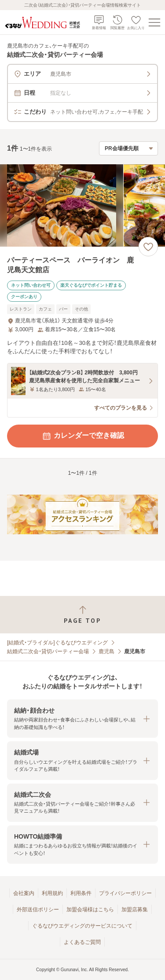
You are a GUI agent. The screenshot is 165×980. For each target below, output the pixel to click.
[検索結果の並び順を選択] (128, 148)
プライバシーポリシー (125, 893)
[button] (82, 719)
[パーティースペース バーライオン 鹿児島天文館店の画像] (82, 205)
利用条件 (81, 893)
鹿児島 (106, 651)
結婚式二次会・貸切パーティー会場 (48, 651)
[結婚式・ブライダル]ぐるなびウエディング (57, 643)
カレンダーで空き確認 (83, 436)
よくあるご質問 (82, 942)
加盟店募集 (135, 910)
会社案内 (24, 893)
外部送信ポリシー (38, 910)
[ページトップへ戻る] (82, 615)
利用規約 (52, 893)
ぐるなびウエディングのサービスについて (82, 926)
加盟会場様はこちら (90, 910)
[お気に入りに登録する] (148, 247)
